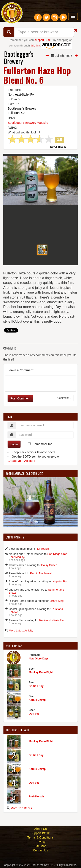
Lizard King (56, 601)
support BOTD (44, 40)
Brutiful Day (36, 686)
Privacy (41, 842)
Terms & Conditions (40, 837)
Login (14, 444)
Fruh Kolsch (36, 797)
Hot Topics (42, 549)
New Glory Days (39, 659)
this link (35, 46)
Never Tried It (58, 147)
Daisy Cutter (49, 565)
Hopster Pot (60, 581)
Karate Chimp (37, 700)
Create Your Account (21, 461)
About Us (41, 829)
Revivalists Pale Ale (52, 620)
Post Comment (20, 398)
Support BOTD (41, 833)
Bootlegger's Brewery (19, 57)
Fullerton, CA (17, 113)
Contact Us (40, 850)
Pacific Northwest (41, 573)
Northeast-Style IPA (21, 94)
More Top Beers (21, 808)
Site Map (40, 846)
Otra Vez (34, 714)
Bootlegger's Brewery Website (28, 123)
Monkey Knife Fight (41, 672)
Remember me (42, 444)
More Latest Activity (21, 630)
